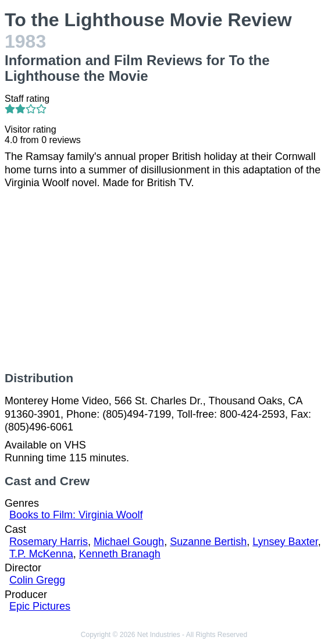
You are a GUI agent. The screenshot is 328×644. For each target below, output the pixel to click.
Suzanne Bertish (208, 542)
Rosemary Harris (49, 542)
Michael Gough (129, 542)
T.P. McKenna (41, 554)
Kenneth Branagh (120, 554)
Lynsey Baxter (285, 542)
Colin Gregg (37, 580)
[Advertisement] (164, 280)
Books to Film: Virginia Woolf (76, 515)
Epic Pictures (40, 606)
